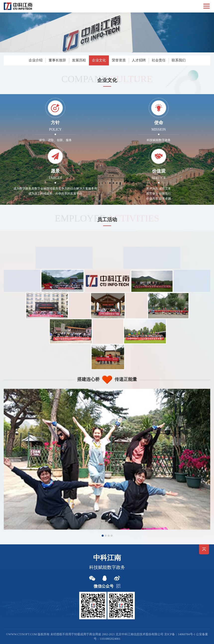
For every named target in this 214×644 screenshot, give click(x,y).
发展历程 (79, 60)
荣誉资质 (119, 60)
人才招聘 (139, 60)
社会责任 (159, 60)
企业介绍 (36, 60)
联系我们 (179, 60)
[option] (107, 459)
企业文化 (99, 60)
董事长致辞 (57, 60)
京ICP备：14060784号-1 (180, 634)
